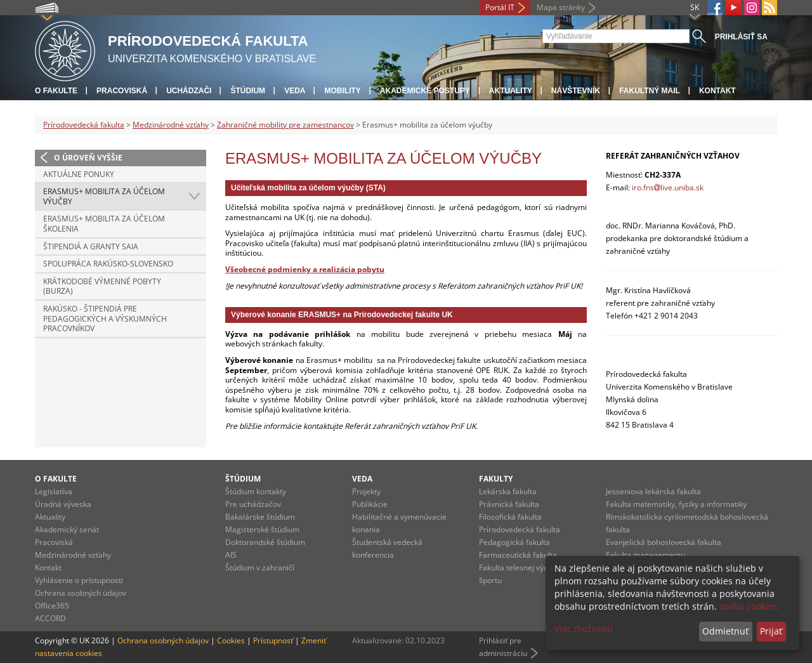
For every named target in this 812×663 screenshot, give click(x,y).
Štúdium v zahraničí (260, 568)
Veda (295, 91)
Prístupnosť (273, 640)
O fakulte (56, 91)
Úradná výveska (63, 504)
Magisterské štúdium (262, 529)
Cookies (231, 640)
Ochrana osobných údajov (81, 593)
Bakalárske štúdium (260, 517)
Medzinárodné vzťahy (171, 125)
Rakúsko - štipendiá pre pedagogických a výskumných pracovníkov (105, 318)
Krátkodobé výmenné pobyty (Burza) (102, 286)
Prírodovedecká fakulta (84, 125)
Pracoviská (122, 91)
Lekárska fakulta (508, 491)
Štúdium (248, 91)
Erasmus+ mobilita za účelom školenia (104, 224)
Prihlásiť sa (741, 37)
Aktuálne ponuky (79, 174)
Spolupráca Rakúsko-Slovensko (108, 264)
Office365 (52, 606)
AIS (231, 555)
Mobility (342, 91)
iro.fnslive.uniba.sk (668, 187)
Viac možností (584, 628)
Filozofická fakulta (510, 517)
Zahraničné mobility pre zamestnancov (285, 125)
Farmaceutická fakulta (518, 555)
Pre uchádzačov (253, 504)
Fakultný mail (650, 91)
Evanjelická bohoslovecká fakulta (664, 542)
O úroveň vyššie (88, 158)
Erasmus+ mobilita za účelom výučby (104, 196)
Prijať (771, 631)
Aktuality (511, 91)
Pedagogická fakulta (514, 542)
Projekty (366, 491)
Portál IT (500, 7)
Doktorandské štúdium (265, 542)
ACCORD (50, 618)
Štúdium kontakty (256, 491)
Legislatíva (54, 491)
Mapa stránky (561, 7)
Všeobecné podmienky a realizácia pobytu (305, 269)
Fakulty (496, 479)
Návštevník (576, 91)
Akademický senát (67, 529)
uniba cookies (749, 606)
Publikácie (370, 504)
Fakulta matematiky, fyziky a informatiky (676, 504)
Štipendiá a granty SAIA (91, 246)
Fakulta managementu (645, 555)
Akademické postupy (425, 91)
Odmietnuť (725, 631)
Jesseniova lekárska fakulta (653, 491)
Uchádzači (189, 91)
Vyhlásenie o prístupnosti (79, 580)
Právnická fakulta (509, 504)
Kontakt (717, 91)
